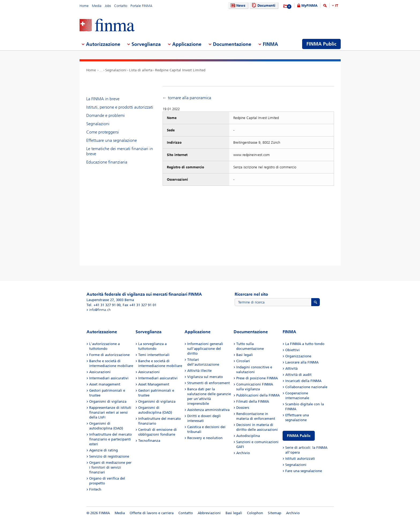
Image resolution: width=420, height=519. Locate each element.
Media (97, 6)
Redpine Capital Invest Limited (180, 70)
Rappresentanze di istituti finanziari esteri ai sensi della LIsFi (110, 412)
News (237, 5)
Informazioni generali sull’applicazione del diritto (205, 349)
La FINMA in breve (103, 99)
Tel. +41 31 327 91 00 (104, 305)
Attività (291, 368)
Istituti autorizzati (300, 459)
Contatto (121, 6)
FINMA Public (299, 436)
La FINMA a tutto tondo (305, 344)
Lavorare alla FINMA (302, 362)
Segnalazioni (116, 70)
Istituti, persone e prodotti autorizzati (120, 107)
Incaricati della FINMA (303, 381)
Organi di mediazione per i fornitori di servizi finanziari (110, 467)
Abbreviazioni (209, 513)
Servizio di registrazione (109, 456)
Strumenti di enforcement (209, 383)
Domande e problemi (106, 115)
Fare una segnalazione (304, 471)
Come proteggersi (103, 132)
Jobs (108, 6)
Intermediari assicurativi (109, 378)
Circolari (243, 361)
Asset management (105, 384)
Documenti (263, 5)
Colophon (255, 513)
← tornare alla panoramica (187, 98)
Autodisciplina (248, 436)
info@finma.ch (100, 310)
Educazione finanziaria (107, 162)
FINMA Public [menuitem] (321, 44)
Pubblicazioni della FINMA (258, 395)
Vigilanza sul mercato (205, 377)
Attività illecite (199, 371)
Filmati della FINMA (253, 401)
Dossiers (243, 408)
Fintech (95, 489)
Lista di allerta (141, 70)
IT (337, 5)
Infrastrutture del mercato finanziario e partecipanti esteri (110, 439)
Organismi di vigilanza (108, 401)
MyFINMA (309, 5)
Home (84, 6)
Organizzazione (298, 356)
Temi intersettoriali (154, 355)
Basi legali (245, 355)
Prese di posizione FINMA (257, 378)
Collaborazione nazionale (306, 387)
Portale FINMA (141, 6)
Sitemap (275, 513)
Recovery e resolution (205, 438)
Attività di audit (298, 375)
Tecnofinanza (149, 441)
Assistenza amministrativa (208, 410)
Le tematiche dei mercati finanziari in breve (120, 151)
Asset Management (154, 384)
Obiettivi (292, 350)
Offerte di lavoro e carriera (152, 513)
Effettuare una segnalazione (112, 140)
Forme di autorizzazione (109, 355)
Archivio (243, 453)
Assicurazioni (100, 372)
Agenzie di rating (104, 450)
